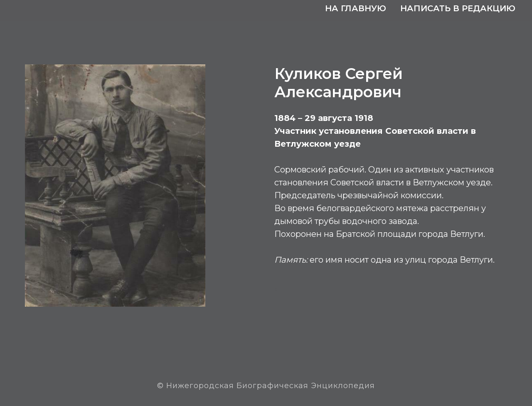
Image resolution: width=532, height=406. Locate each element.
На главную (356, 8)
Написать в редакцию (458, 8)
